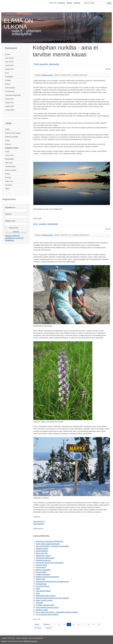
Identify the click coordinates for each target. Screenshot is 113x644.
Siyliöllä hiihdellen (42, 551)
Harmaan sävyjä (41, 565)
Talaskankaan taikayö (43, 556)
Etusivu (8, 54)
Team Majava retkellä (43, 591)
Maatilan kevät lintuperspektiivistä (47, 577)
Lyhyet (7, 152)
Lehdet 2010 (9, 106)
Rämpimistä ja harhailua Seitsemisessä (49, 541)
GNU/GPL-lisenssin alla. (30, 641)
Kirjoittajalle (9, 77)
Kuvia (7, 73)
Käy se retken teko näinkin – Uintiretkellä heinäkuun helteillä (57, 612)
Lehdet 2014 (9, 65)
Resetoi (69, 3)
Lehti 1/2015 (9, 62)
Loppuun (48, 628)
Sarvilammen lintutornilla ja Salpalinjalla (49, 563)
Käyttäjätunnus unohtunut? (14, 238)
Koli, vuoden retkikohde (46, 224)
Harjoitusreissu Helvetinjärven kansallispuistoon (52, 582)
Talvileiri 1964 (40, 579)
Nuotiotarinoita (10, 166)
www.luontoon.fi (39, 521)
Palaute (8, 84)
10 (99, 624)
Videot (7, 189)
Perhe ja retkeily (11, 170)
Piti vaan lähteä (41, 572)
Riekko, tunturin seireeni (44, 600)
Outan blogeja (10, 88)
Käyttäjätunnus (10, 207)
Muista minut (14, 228)
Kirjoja (7, 140)
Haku (109, 3)
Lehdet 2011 (9, 103)
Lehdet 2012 (9, 99)
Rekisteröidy (9, 240)
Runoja (8, 174)
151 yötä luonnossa (42, 586)
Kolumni (8, 144)
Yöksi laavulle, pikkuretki (46, 64)
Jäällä (38, 589)
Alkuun (37, 624)
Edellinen (47, 624)
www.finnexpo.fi (39, 524)
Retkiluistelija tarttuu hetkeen (46, 596)
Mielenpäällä (9, 159)
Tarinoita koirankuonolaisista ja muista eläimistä (52, 598)
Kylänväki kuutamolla (43, 560)
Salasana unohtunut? (12, 236)
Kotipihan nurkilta (12, 148)
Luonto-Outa (9, 155)
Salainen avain (10, 221)
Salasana (8, 214)
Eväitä (7, 129)
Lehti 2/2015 (9, 58)
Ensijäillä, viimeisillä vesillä (45, 605)
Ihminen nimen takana (13, 133)
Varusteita (9, 185)
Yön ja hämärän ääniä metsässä (47, 614)
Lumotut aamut (41, 567)
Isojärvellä (39, 603)
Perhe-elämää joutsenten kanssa (47, 607)
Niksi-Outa (9, 163)
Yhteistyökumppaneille (13, 95)
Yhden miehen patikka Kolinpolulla (48, 544)
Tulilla (38, 593)
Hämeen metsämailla (43, 570)
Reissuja (8, 177)
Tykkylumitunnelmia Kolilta (45, 558)
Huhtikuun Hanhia (42, 548)
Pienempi (77, 3)
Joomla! (3, 641)
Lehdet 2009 (9, 110)
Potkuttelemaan (41, 584)
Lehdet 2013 (9, 69)
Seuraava (38, 628)
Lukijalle (8, 80)
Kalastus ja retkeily (12, 137)
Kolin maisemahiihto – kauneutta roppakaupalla (52, 546)
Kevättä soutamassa (43, 574)
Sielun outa (9, 181)
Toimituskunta (10, 91)
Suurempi (62, 3)
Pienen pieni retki (42, 553)
